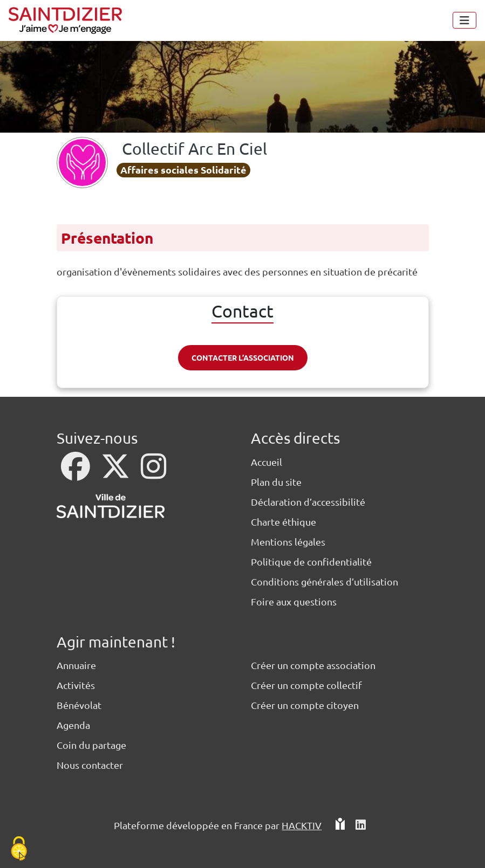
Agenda (73, 725)
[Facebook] (77, 473)
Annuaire (76, 665)
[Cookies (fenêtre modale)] (19, 849)
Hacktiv (302, 825)
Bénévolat (79, 705)
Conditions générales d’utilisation (325, 581)
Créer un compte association (313, 665)
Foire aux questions (294, 601)
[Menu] (464, 20)
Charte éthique (284, 522)
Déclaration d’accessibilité (308, 502)
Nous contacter (90, 765)
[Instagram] (153, 473)
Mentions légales (288, 542)
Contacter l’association (243, 357)
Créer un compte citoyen (305, 705)
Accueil (267, 462)
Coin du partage (91, 745)
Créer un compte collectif (306, 685)
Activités (76, 685)
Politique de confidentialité (311, 562)
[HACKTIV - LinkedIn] (361, 829)
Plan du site (276, 482)
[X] (117, 473)
